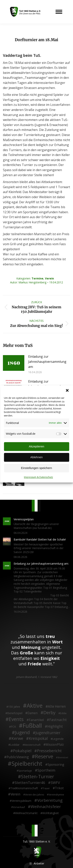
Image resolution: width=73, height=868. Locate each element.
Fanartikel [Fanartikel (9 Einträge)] (36, 720)
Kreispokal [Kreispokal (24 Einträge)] (38, 738)
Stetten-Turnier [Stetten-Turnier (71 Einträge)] (38, 777)
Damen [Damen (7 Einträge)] (33, 713)
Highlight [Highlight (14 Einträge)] (55, 727)
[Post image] (14, 363)
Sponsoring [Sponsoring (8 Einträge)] (56, 765)
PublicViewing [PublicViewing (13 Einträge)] (18, 757)
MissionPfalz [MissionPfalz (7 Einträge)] (55, 745)
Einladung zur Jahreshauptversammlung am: (47, 361)
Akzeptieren (36, 446)
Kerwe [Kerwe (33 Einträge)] (17, 738)
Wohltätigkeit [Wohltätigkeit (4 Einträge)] (51, 813)
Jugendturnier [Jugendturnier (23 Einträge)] (48, 733)
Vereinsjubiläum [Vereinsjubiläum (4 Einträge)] (21, 801)
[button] (67, 390)
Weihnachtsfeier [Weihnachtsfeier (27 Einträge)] (46, 807)
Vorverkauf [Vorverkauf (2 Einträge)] (19, 807)
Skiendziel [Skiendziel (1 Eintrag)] (63, 757)
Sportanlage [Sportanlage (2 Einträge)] (25, 771)
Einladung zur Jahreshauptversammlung (47, 384)
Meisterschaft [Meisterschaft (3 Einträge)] (32, 745)
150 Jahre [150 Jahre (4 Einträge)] (14, 707)
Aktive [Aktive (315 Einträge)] (35, 706)
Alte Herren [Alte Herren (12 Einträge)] (57, 707)
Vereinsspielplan (24, 519)
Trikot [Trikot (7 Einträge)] (59, 788)
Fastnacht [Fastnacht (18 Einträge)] (58, 720)
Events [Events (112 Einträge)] (16, 719)
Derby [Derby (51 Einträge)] (49, 713)
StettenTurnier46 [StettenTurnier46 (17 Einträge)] (30, 783)
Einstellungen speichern (36, 468)
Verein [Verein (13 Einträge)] (15, 794)
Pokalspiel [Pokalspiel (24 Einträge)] (22, 751)
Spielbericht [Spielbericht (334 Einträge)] (27, 764)
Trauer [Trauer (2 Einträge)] (46, 788)
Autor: (28, 282)
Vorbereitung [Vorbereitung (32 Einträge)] (50, 800)
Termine (37, 278)
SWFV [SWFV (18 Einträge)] (55, 783)
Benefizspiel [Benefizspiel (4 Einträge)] (15, 713)
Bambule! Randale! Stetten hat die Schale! (40, 539)
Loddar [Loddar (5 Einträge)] (15, 745)
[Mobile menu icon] (59, 12)
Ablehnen (36, 457)
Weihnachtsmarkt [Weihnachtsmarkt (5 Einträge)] (26, 813)
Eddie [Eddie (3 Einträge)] (63, 713)
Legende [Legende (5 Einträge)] (58, 739)
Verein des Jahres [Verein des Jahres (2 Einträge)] (34, 795)
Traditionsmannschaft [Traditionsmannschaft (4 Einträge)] (24, 788)
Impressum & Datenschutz (38, 477)
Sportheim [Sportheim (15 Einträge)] (46, 770)
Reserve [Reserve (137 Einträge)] (44, 756)
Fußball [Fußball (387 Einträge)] (32, 726)
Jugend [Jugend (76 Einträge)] (22, 733)
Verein (49, 278)
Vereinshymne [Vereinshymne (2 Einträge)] (56, 795)
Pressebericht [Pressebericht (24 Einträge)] (49, 751)
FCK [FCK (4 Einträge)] (13, 727)
